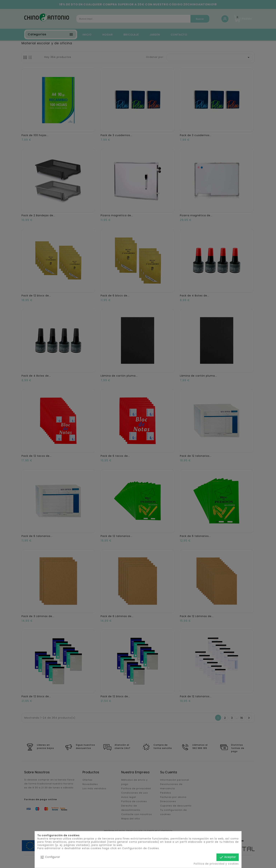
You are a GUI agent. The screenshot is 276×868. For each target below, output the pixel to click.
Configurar (50, 857)
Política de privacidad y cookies (216, 864)
